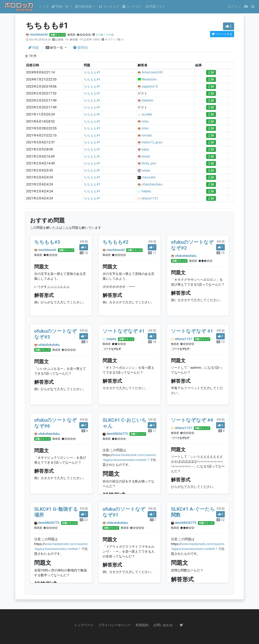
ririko (145, 121)
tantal (146, 156)
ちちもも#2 (116, 242)
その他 (99, 35)
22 (84, 520)
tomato (147, 135)
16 (221, 253)
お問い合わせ (163, 625)
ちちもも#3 (47, 242)
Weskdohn (149, 79)
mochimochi (39, 34)
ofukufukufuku (152, 184)
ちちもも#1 (92, 72)
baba (145, 149)
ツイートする (222, 34)
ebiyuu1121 (150, 198)
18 (84, 253)
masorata (149, 177)
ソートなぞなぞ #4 (192, 420)
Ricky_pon (149, 163)
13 (221, 342)
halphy (146, 191)
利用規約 (142, 625)
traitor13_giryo (152, 142)
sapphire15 (150, 86)
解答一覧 (55, 48)
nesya (146, 170)
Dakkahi (147, 100)
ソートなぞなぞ (112, 349)
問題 (34, 48)
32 (221, 520)
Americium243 (152, 72)
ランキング (109, 7)
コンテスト (132, 7)
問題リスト (156, 7)
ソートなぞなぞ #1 (124, 331)
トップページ (84, 625)
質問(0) (81, 48)
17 (152, 253)
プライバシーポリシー (115, 625)
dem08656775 (117, 434)
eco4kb (147, 114)
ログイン (234, 7)
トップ (44, 7)
